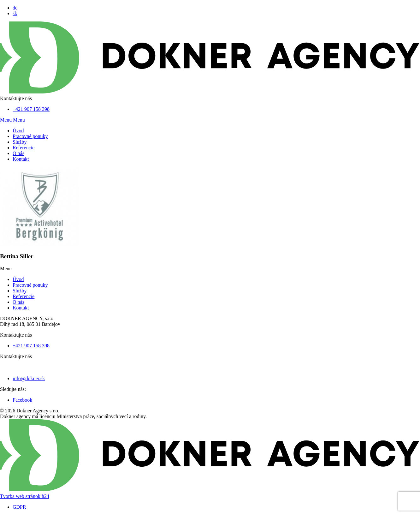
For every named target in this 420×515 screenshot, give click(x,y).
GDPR (19, 507)
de (15, 8)
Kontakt (21, 159)
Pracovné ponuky (30, 136)
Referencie (24, 148)
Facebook (22, 400)
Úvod (18, 131)
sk (15, 13)
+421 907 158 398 (31, 109)
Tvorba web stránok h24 (25, 496)
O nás (18, 153)
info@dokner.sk (29, 378)
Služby (20, 142)
